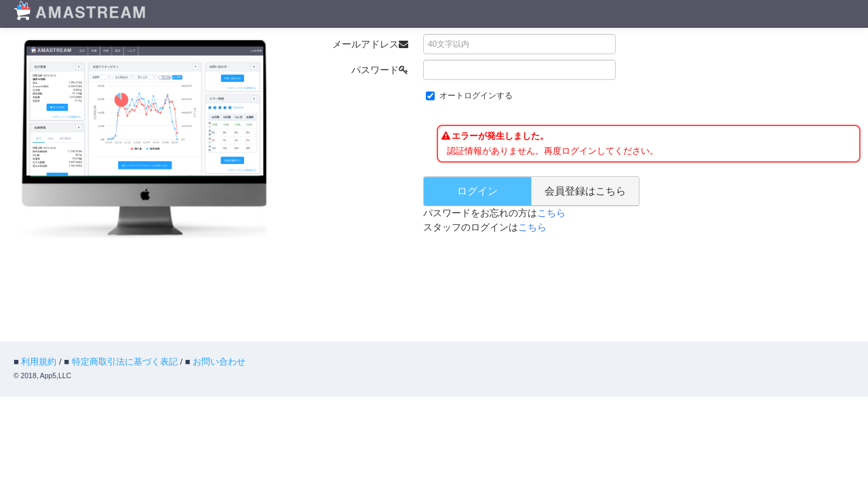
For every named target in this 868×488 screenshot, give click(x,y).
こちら (551, 213)
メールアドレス (370, 44)
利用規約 (39, 362)
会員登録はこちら (585, 191)
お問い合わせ (219, 362)
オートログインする (476, 96)
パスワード (380, 70)
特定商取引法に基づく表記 (125, 362)
